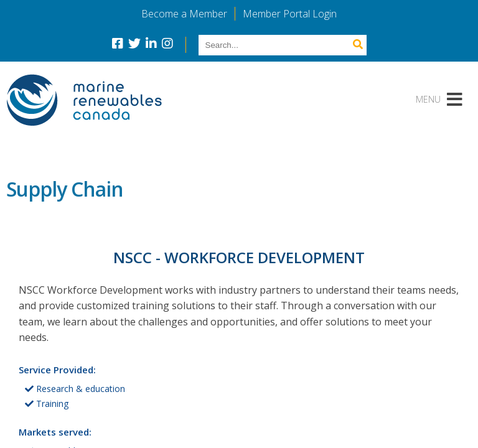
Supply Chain (65, 189)
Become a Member (184, 14)
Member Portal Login (290, 14)
